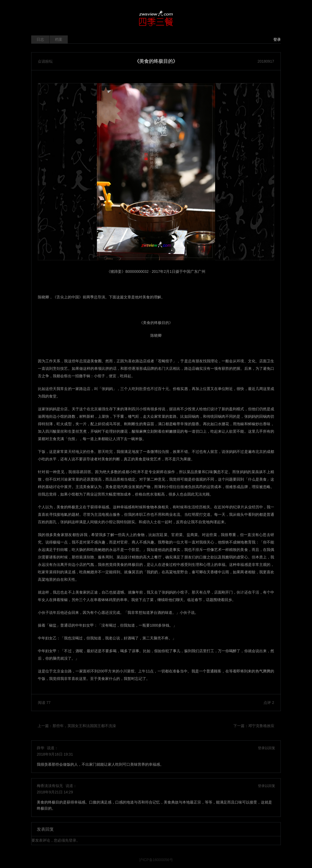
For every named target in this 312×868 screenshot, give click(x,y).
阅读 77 (44, 703)
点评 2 (269, 703)
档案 (59, 39)
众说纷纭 (45, 61)
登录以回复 (267, 748)
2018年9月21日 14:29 (55, 792)
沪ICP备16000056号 (156, 860)
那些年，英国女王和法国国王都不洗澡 (84, 726)
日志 (40, 39)
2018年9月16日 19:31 (55, 754)
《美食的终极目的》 (156, 61)
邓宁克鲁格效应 (261, 726)
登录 (277, 39)
